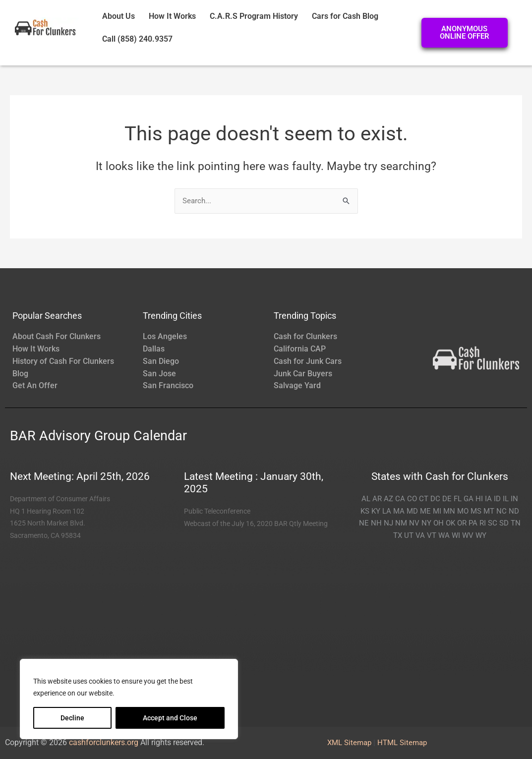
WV (468, 535)
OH (439, 523)
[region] (129, 699)
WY (481, 535)
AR (377, 499)
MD (412, 511)
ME (425, 511)
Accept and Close (170, 718)
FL (458, 499)
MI (437, 511)
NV (414, 523)
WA (444, 535)
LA (387, 511)
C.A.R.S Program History (254, 16)
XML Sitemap (349, 743)
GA (469, 499)
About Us (118, 16)
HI (479, 499)
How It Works (172, 16)
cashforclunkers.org (104, 742)
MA (399, 511)
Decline (72, 718)
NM (401, 523)
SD (504, 523)
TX (398, 535)
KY (376, 511)
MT (489, 511)
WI (456, 535)
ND (514, 511)
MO (463, 511)
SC (493, 523)
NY (426, 523)
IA (488, 499)
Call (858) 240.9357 (137, 39)
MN (449, 511)
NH (376, 523)
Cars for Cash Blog (345, 16)
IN (514, 499)
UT (409, 535)
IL (506, 499)
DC (435, 499)
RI (483, 523)
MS (476, 511)
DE (447, 499)
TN (516, 523)
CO (412, 499)
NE (364, 523)
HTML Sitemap (402, 743)
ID (497, 499)
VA (420, 535)
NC (502, 511)
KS (365, 511)
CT (424, 499)
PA (473, 523)
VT (432, 535)
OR (462, 523)
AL (366, 499)
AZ (388, 499)
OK (450, 523)
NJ (388, 523)
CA (400, 499)
